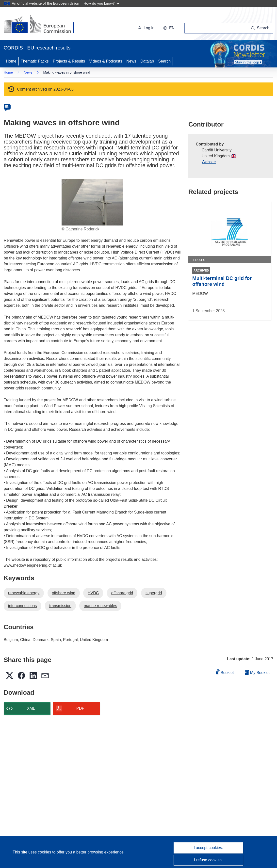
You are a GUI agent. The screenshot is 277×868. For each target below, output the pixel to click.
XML (31, 708)
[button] (169, 28)
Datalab (147, 61)
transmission (60, 606)
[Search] (260, 28)
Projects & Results (69, 61)
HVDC (93, 593)
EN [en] (7, 107)
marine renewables (100, 606)
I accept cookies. (208, 848)
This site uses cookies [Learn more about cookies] (32, 852)
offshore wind (64, 593)
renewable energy (24, 593)
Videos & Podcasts (106, 61)
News (131, 61)
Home (11, 61)
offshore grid (122, 593)
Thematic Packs (35, 61)
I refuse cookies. (208, 860)
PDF (80, 708)
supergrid (154, 593)
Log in (146, 28)
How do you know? (102, 3)
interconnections (23, 606)
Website (209, 162)
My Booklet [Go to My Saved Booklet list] (257, 673)
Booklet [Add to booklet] (225, 672)
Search (164, 61)
